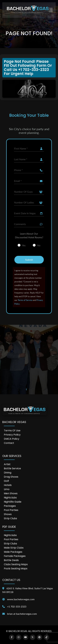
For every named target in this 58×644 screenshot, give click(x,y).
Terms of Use (12, 430)
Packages (10, 506)
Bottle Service (12, 468)
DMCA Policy (12, 439)
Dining (8, 473)
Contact (9, 443)
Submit (29, 260)
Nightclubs (10, 498)
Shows (8, 514)
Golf (6, 481)
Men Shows (11, 493)
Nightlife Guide (13, 502)
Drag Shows (11, 477)
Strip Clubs (10, 518)
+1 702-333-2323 (17, 606)
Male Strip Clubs (14, 548)
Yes (24, 245)
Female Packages (15, 556)
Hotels (8, 485)
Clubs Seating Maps (16, 564)
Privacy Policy (12, 435)
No (39, 245)
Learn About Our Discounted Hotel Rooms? (29, 235)
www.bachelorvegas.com (21, 599)
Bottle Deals (11, 560)
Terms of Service (25, 300)
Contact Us (11, 580)
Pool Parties (11, 510)
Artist (7, 464)
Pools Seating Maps (16, 569)
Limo (7, 489)
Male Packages (13, 552)
